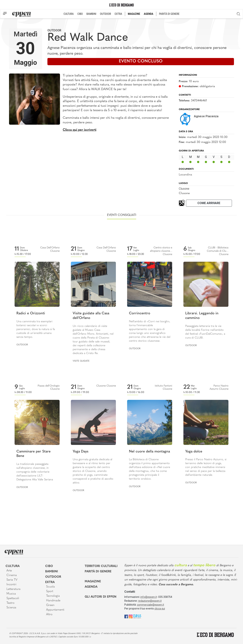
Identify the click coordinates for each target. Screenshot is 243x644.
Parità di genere (98, 572)
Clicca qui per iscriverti (80, 130)
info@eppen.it (149, 597)
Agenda (91, 587)
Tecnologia (53, 596)
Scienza (11, 608)
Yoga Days (81, 452)
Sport (50, 591)
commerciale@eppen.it (150, 605)
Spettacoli (13, 598)
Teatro (10, 603)
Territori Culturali (101, 566)
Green (50, 605)
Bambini (52, 572)
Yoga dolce (194, 452)
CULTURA (69, 14)
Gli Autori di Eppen (101, 597)
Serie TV (12, 580)
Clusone (184, 189)
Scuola (50, 587)
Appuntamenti (55, 610)
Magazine (93, 582)
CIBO (80, 14)
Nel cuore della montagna (149, 452)
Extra (50, 582)
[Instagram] (131, 616)
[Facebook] (126, 616)
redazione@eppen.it (150, 601)
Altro (49, 614)
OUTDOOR (106, 14)
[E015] (137, 616)
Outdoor (54, 30)
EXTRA (118, 14)
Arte (9, 571)
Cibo (49, 566)
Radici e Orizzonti (31, 314)
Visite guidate (81, 361)
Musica (11, 594)
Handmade (53, 601)
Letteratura (13, 589)
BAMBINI (91, 14)
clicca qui (160, 609)
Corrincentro (140, 314)
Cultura (13, 566)
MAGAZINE (134, 14)
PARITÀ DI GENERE (169, 14)
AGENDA (148, 14)
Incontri (11, 585)
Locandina (185, 175)
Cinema (12, 575)
